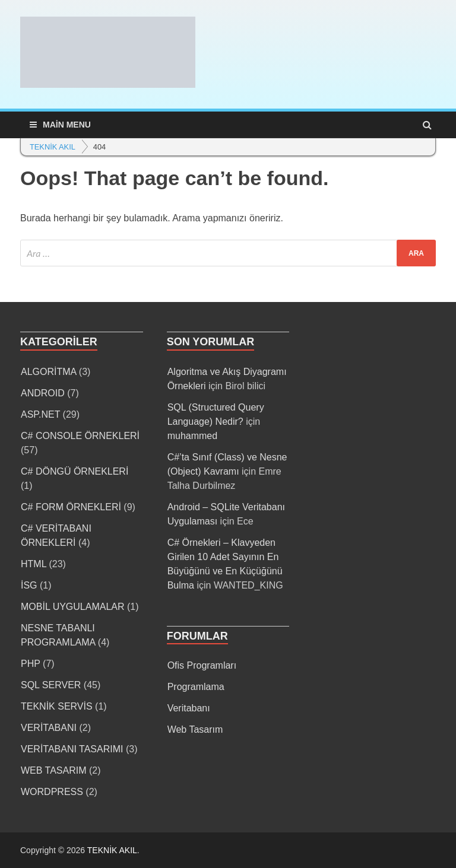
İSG (29, 585)
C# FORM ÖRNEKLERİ (71, 507)
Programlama (196, 687)
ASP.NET (40, 414)
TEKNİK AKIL (112, 850)
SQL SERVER (51, 685)
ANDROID (43, 393)
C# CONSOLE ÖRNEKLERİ (80, 436)
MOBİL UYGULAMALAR (73, 607)
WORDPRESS (52, 792)
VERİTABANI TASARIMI (72, 749)
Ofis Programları (202, 665)
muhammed (192, 436)
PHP (31, 664)
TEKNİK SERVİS (57, 706)
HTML (34, 564)
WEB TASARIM (54, 770)
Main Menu (67, 125)
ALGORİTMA (48, 372)
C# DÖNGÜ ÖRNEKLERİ (75, 471)
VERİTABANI (49, 728)
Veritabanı (189, 708)
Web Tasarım (195, 729)
